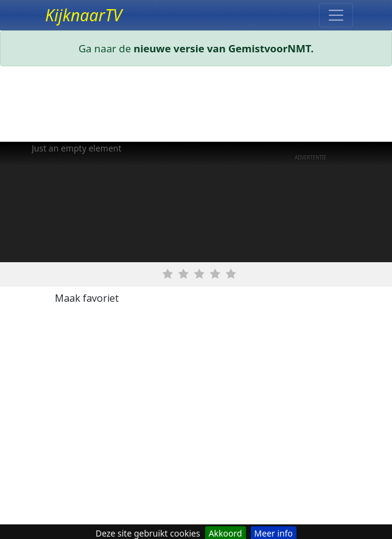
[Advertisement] (196, 106)
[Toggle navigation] (336, 15)
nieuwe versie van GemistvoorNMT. (224, 48)
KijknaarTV (83, 15)
